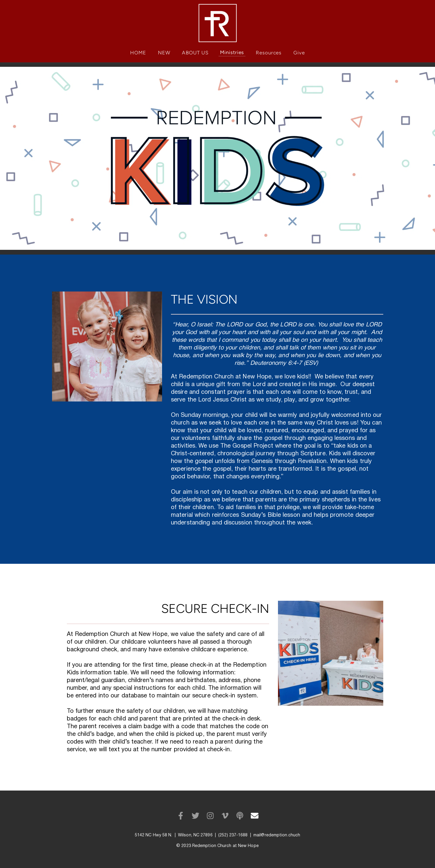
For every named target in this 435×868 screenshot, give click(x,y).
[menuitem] (138, 53)
